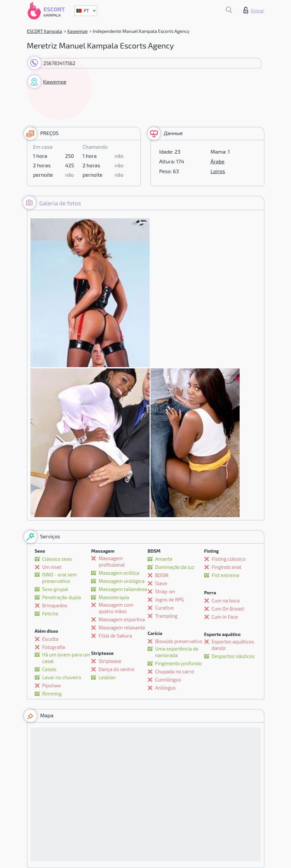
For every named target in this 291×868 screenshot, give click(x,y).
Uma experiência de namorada (177, 652)
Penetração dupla (62, 597)
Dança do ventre (116, 669)
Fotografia (54, 647)
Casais (49, 669)
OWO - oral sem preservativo (60, 578)
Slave (161, 583)
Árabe (218, 161)
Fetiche (50, 613)
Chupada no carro (174, 671)
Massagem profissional (112, 561)
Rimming (52, 694)
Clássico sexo (57, 559)
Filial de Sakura (115, 636)
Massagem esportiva (122, 619)
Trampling (166, 616)
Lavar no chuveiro (62, 677)
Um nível (52, 567)
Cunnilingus (168, 680)
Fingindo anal (226, 567)
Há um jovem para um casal (66, 658)
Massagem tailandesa (123, 589)
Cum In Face (225, 617)
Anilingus (165, 688)
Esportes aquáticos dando (233, 645)
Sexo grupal (55, 589)
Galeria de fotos (52, 203)
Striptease (110, 661)
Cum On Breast (228, 609)
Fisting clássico (229, 559)
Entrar (254, 10)
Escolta (50, 639)
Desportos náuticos (233, 656)
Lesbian (107, 677)
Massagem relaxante (122, 627)
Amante (164, 559)
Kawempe (78, 31)
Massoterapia (114, 597)
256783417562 (60, 63)
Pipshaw (52, 685)
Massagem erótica (119, 573)
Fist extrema (225, 575)
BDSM (162, 575)
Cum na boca (226, 600)
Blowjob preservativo (179, 641)
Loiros (218, 171)
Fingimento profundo (178, 663)
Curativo (164, 608)
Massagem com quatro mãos (116, 608)
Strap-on (165, 591)
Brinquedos (55, 605)
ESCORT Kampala (45, 31)
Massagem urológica (121, 581)
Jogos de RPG (170, 599)
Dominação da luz (175, 567)
